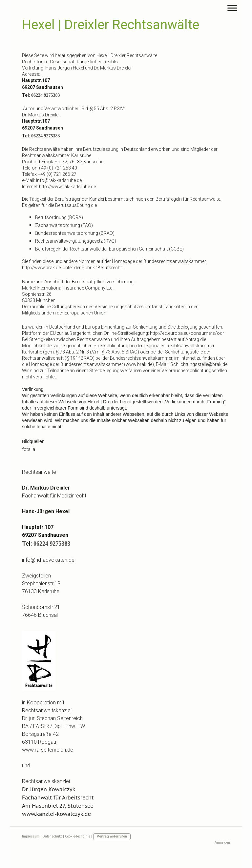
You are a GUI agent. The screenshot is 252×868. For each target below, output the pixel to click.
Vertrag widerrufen (112, 836)
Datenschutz (52, 836)
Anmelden (222, 843)
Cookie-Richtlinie (78, 836)
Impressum (31, 836)
